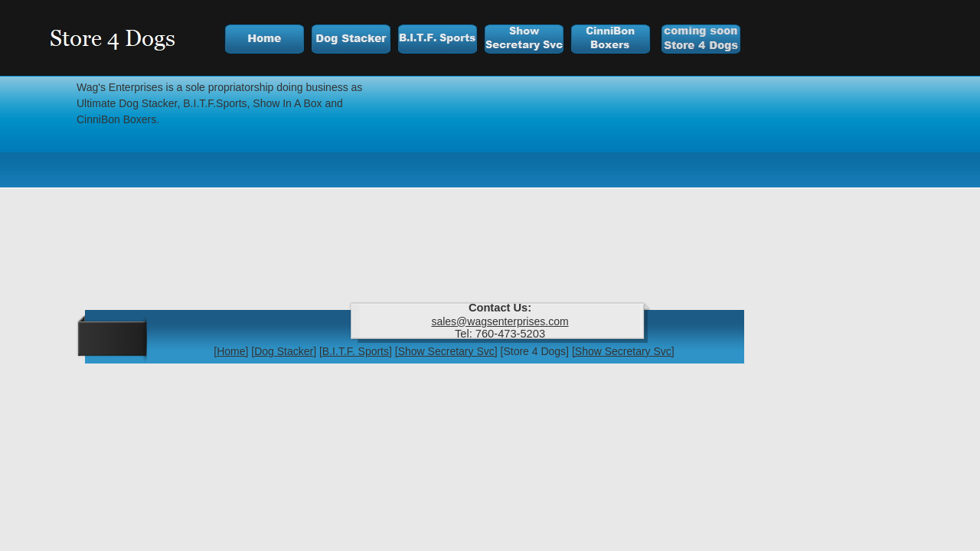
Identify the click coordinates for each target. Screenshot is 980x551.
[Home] (231, 351)
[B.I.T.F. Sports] (356, 351)
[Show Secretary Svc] (446, 351)
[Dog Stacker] (284, 351)
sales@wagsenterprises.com (500, 321)
